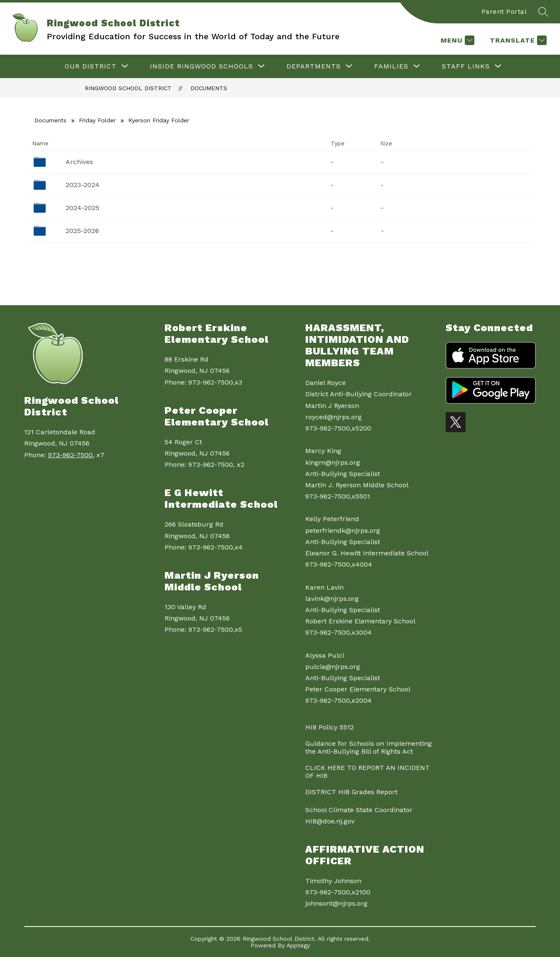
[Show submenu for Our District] (91, 66)
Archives (79, 162)
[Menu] (456, 40)
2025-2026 (82, 231)
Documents (209, 88)
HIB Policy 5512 (329, 727)
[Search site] (543, 12)
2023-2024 (82, 185)
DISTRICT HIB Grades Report (351, 792)
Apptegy (298, 945)
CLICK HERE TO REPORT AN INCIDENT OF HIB (367, 772)
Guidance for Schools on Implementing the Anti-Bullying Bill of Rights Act (369, 747)
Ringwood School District (128, 88)
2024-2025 (82, 208)
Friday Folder (97, 120)
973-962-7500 (70, 455)
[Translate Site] (517, 40)
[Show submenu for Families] (391, 66)
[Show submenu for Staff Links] (466, 66)
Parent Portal (504, 11)
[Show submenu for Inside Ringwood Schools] (201, 66)
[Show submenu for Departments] (314, 66)
